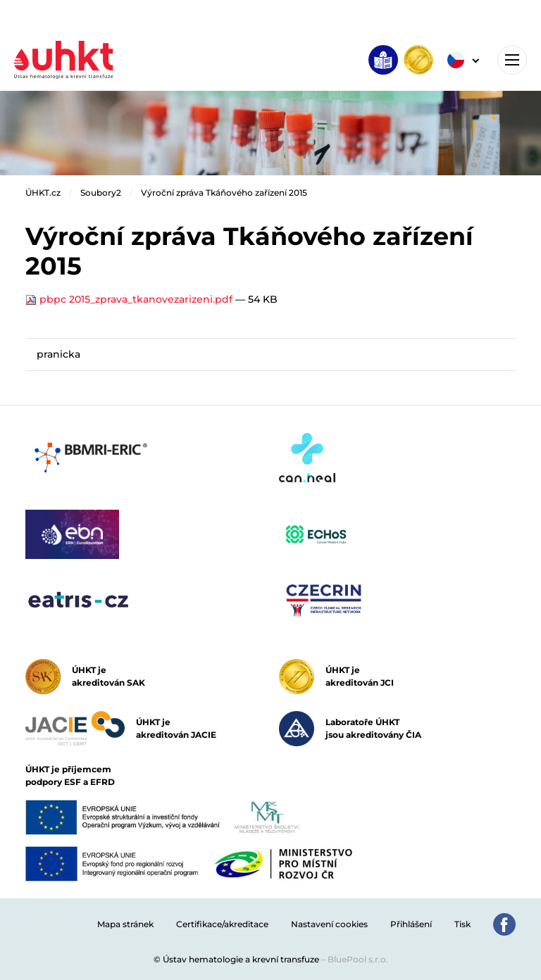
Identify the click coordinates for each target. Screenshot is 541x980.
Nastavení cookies (329, 924)
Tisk (462, 924)
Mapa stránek (125, 924)
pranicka (58, 354)
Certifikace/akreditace (222, 924)
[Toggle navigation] (512, 60)
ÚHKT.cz (43, 193)
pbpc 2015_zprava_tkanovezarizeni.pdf (130, 299)
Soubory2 (101, 193)
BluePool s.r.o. (358, 959)
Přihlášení (411, 924)
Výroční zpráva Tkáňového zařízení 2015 (224, 193)
